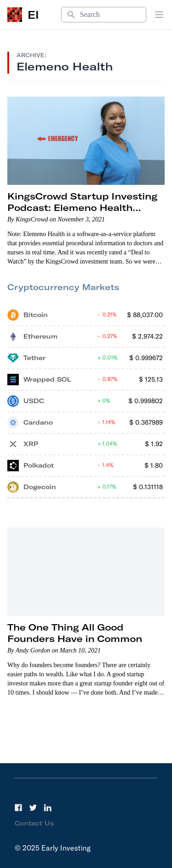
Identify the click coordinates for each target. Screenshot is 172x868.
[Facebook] (18, 808)
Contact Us (34, 823)
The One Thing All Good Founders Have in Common (75, 633)
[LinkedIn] (48, 808)
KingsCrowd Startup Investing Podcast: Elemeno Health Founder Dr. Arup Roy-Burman (83, 208)
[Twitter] (33, 808)
